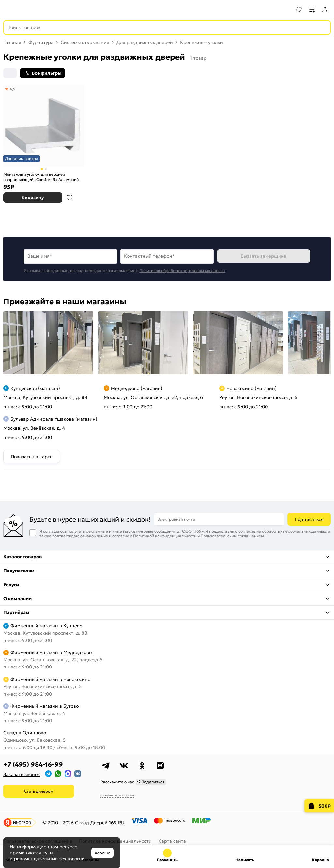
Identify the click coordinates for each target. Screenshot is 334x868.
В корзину (33, 197)
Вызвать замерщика (264, 256)
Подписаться (309, 519)
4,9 (13, 89)
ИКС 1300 (22, 822)
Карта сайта (172, 841)
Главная (12, 42)
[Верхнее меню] (9, 10)
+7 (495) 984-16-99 (33, 764)
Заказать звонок (22, 774)
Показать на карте (32, 457)
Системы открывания (85, 42)
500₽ (325, 806)
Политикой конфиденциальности (165, 536)
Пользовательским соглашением (232, 536)
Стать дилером (39, 791)
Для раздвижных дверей (145, 42)
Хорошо (102, 853)
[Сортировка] (10, 73)
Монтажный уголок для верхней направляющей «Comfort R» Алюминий (41, 177)
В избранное (69, 198)
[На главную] (30, 10)
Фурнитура (41, 42)
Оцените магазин (117, 795)
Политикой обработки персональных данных (182, 271)
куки (48, 853)
